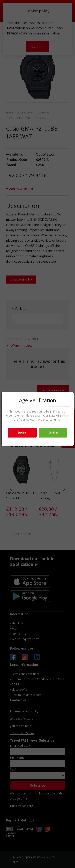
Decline (22, 433)
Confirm (53, 433)
